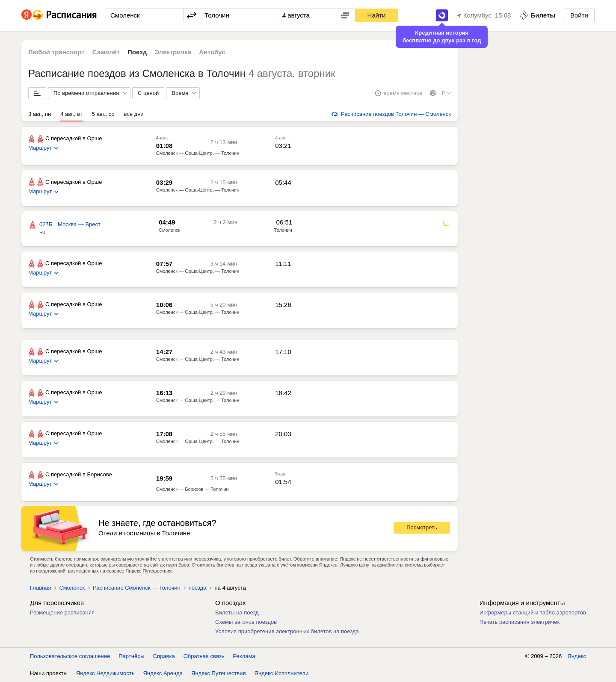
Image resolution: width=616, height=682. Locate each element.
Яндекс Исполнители (282, 673)
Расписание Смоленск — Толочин (137, 588)
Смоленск (169, 230)
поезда (198, 588)
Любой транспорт (56, 52)
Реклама (244, 656)
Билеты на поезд (237, 613)
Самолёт (106, 52)
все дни (133, 114)
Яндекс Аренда (163, 673)
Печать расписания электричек (520, 622)
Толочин (283, 230)
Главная (40, 588)
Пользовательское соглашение (70, 656)
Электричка (173, 52)
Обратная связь (204, 656)
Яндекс (577, 656)
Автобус (212, 52)
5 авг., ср (103, 114)
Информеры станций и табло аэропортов (533, 613)
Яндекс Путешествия (219, 673)
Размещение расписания (62, 613)
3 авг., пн (40, 114)
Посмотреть (422, 527)
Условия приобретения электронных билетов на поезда (287, 631)
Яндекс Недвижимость (105, 673)
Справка (164, 656)
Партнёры (131, 656)
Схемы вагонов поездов (246, 622)
